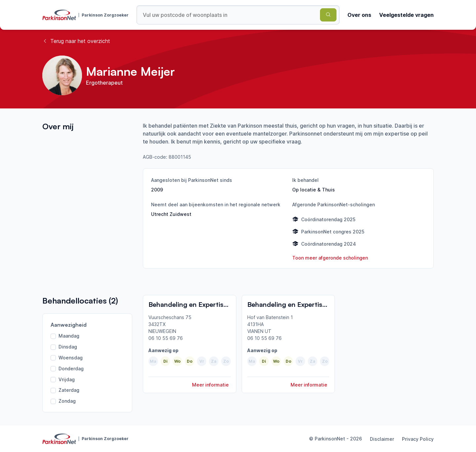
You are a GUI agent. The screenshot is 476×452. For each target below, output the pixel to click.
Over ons (359, 15)
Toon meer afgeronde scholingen (330, 258)
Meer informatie (210, 385)
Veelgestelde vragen (406, 15)
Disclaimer (382, 439)
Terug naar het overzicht (76, 41)
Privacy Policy (418, 439)
